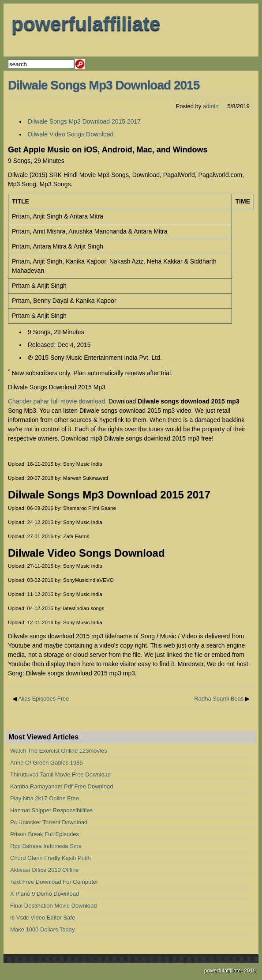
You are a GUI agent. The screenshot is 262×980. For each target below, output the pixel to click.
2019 (250, 971)
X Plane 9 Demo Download (45, 894)
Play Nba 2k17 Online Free (45, 798)
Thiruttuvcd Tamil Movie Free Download (60, 775)
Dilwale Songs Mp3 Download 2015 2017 (84, 121)
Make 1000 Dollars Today (42, 929)
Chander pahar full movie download (56, 401)
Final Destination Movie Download (54, 906)
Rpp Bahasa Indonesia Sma (46, 846)
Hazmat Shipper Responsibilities (51, 810)
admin (211, 106)
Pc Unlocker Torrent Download (49, 822)
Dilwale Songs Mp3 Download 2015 (104, 85)
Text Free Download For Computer (54, 882)
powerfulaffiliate (86, 24)
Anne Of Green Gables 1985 (47, 763)
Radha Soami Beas (219, 699)
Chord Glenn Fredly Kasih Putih (51, 858)
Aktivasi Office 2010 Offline (45, 870)
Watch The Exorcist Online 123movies (59, 751)
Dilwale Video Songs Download (71, 134)
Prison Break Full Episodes (45, 834)
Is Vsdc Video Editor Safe (43, 918)
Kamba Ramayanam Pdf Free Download (62, 786)
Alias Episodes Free (44, 699)
